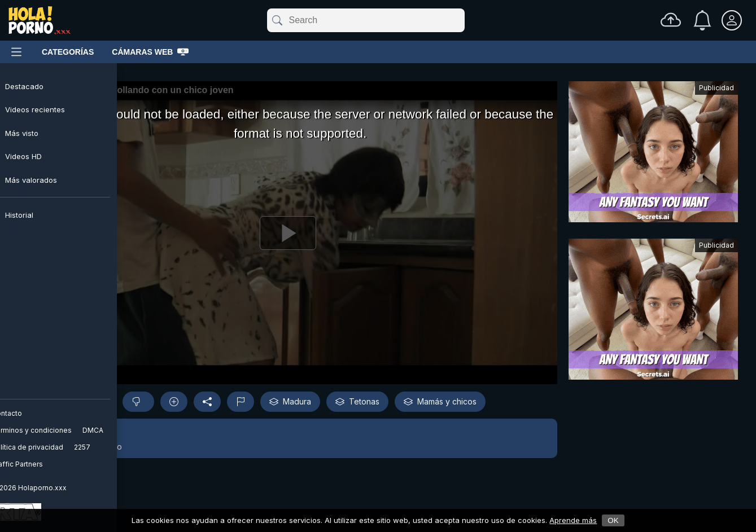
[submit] (276, 20)
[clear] (462, 20)
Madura (290, 402)
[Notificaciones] (702, 20)
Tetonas (357, 402)
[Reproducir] (288, 233)
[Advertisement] (653, 155)
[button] (288, 438)
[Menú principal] (16, 52)
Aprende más (573, 520)
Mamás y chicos (440, 402)
